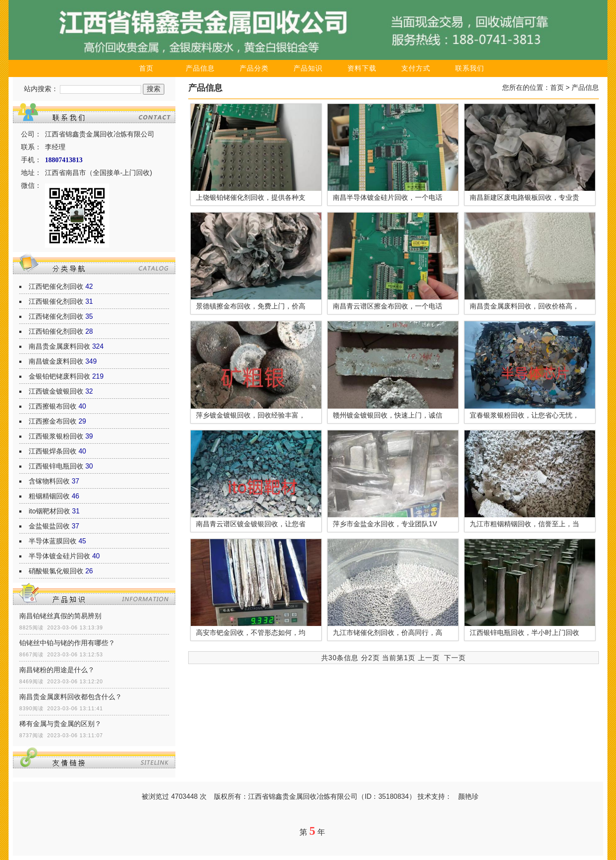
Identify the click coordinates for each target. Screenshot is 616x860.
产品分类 (254, 68)
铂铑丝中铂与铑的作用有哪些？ (67, 643)
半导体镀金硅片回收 (59, 556)
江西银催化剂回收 (56, 301)
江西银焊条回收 (53, 451)
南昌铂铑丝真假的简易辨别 (60, 616)
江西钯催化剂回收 (56, 286)
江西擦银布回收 (53, 406)
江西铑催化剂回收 (56, 316)
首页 (146, 68)
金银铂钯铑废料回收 (59, 376)
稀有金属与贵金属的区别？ (60, 724)
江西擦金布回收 (53, 421)
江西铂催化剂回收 (56, 331)
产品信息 (200, 68)
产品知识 (308, 68)
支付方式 (416, 68)
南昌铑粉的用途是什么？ (57, 670)
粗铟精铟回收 (49, 496)
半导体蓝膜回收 (53, 541)
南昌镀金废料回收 (56, 361)
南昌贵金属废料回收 (59, 346)
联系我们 (470, 68)
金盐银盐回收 (49, 526)
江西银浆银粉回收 (56, 436)
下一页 (455, 658)
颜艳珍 (468, 796)
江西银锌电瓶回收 (56, 466)
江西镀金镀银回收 (56, 391)
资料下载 (362, 68)
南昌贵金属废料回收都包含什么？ (71, 697)
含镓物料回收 (49, 481)
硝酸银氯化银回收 (56, 571)
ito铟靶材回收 (49, 511)
